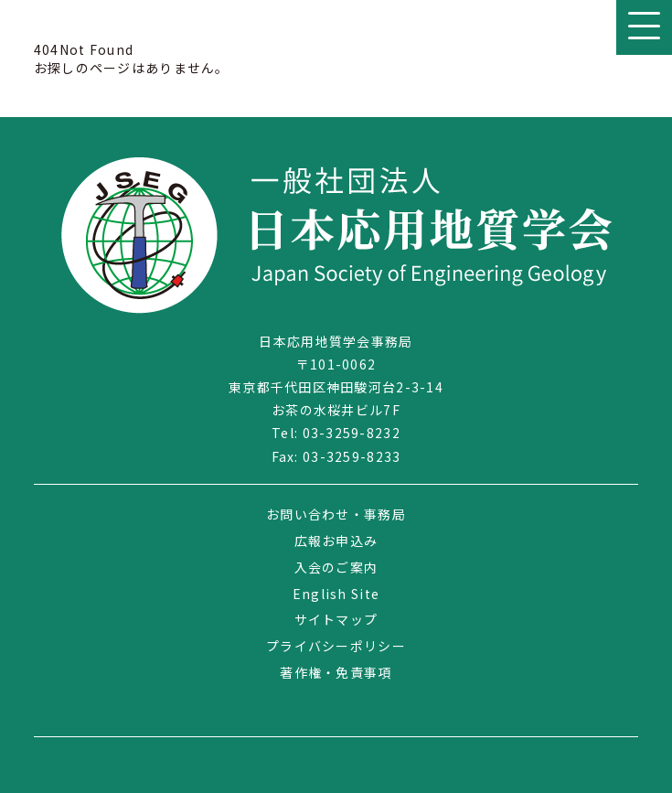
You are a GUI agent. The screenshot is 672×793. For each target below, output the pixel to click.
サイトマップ (336, 619)
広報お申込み (336, 541)
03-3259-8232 (352, 433)
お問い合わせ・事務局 (336, 514)
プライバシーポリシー (336, 646)
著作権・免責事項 (336, 672)
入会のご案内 (336, 567)
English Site (336, 594)
